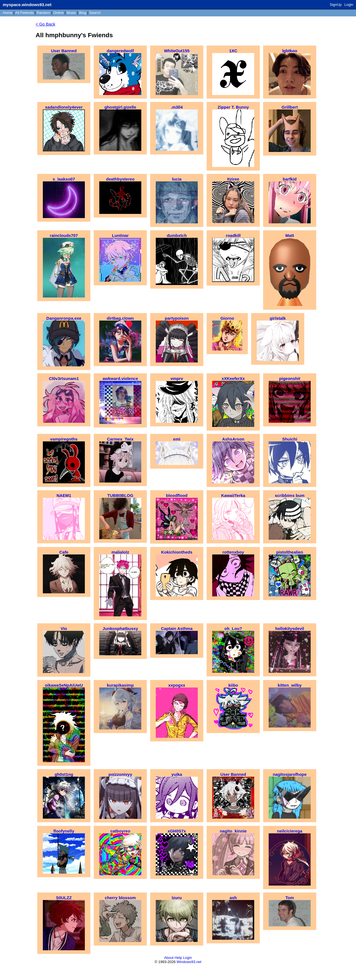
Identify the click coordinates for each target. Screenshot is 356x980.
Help (178, 958)
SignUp (336, 5)
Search (95, 13)
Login (349, 5)
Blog (83, 13)
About (169, 958)
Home (8, 13)
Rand (44, 13)
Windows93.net (189, 962)
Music (71, 13)
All (24, 13)
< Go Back (45, 24)
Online (58, 13)
